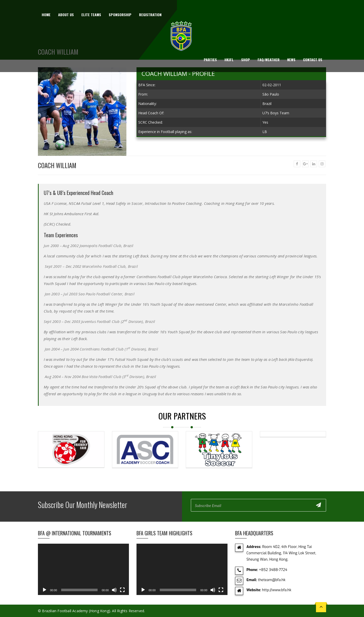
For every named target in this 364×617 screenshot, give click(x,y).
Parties (210, 60)
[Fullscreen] (122, 590)
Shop (246, 60)
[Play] (44, 590)
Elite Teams (91, 15)
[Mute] (114, 590)
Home (46, 15)
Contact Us (313, 60)
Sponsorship (120, 15)
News (291, 60)
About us (66, 15)
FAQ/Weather (269, 60)
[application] (83, 569)
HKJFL (229, 60)
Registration (150, 15)
